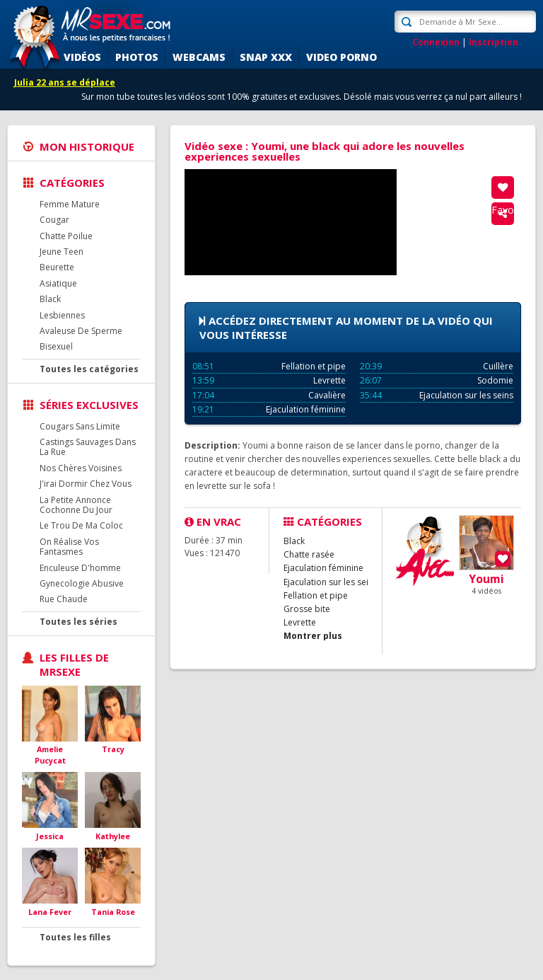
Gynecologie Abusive (82, 583)
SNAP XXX (266, 57)
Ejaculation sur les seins (437, 395)
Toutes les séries (78, 622)
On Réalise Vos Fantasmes (69, 547)
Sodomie (437, 380)
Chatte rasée (309, 554)
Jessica (50, 836)
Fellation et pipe (269, 366)
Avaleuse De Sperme (81, 331)
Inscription (494, 42)
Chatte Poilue (66, 236)
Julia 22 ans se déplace (65, 82)
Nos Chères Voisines (81, 468)
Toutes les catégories (89, 369)
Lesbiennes (62, 315)
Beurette (57, 267)
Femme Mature (70, 204)
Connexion (436, 42)
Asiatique (58, 283)
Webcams (199, 57)
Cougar (54, 220)
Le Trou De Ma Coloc (81, 525)
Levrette (269, 380)
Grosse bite (307, 609)
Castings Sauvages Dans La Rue (88, 447)
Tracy (113, 749)
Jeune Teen (62, 252)
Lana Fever (50, 912)
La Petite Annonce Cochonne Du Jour (76, 505)
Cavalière (269, 395)
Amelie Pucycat (50, 755)
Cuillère (437, 366)
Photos (137, 57)
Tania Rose (113, 912)
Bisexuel (56, 346)
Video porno (341, 57)
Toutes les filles (75, 937)
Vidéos (82, 57)
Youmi (486, 579)
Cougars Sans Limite (80, 426)
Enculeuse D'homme (80, 568)
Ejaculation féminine (269, 409)
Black (50, 299)
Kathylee (113, 836)
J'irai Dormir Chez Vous (86, 484)
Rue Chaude (64, 599)
